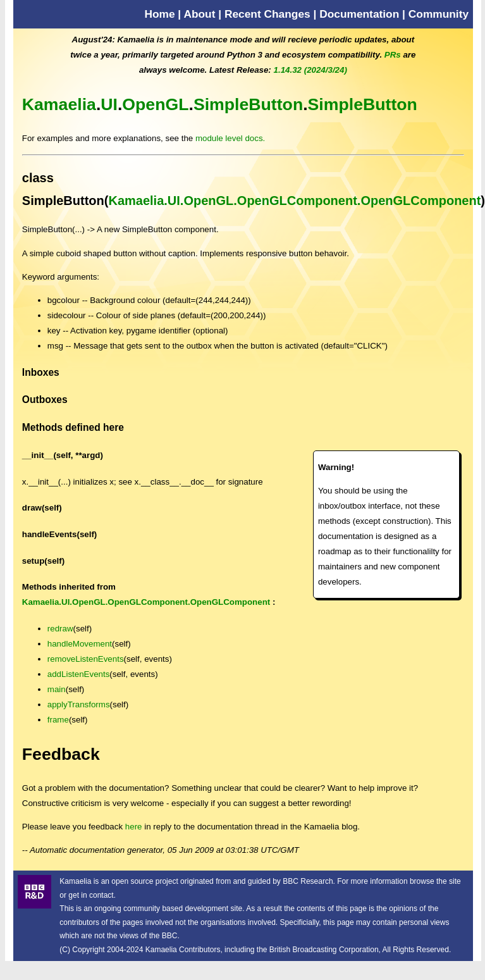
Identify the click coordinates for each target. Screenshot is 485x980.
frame (58, 720)
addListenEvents (79, 674)
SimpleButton (248, 104)
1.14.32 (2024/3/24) (310, 70)
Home (159, 14)
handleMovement (80, 644)
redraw (60, 629)
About (199, 14)
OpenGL (155, 104)
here (134, 827)
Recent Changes (267, 14)
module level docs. (230, 138)
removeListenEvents (86, 659)
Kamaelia (59, 104)
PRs (393, 55)
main (57, 689)
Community (439, 14)
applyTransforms (79, 704)
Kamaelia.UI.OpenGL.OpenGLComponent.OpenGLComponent (294, 201)
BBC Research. (309, 881)
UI (109, 104)
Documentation (359, 14)
